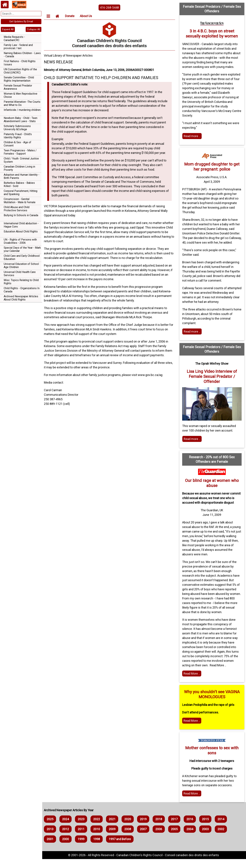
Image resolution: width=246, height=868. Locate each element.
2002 (222, 838)
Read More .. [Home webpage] (192, 802)
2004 (191, 838)
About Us (87, 16)
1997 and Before (121, 848)
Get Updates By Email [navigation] (21, 21)
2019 (144, 828)
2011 (82, 838)
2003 (206, 838)
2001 (51, 848)
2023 (82, 828)
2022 (98, 828)
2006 (160, 838)
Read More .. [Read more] (192, 730)
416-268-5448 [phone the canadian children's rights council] (110, 8)
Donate (71, 16)
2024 (67, 828)
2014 (222, 828)
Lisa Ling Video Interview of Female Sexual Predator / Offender (212, 386)
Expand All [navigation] (8, 29)
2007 (144, 838)
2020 (129, 828)
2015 (206, 828)
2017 (175, 828)
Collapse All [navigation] (34, 29)
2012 (67, 838)
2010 (98, 838)
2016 (191, 828)
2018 (160, 828)
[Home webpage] (5, 5)
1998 (98, 848)
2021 (113, 828)
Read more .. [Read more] (192, 136)
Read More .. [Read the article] (192, 682)
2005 (175, 838)
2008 (129, 838)
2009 (113, 838)
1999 (82, 848)
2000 (67, 848)
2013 (51, 838)
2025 (51, 828)
